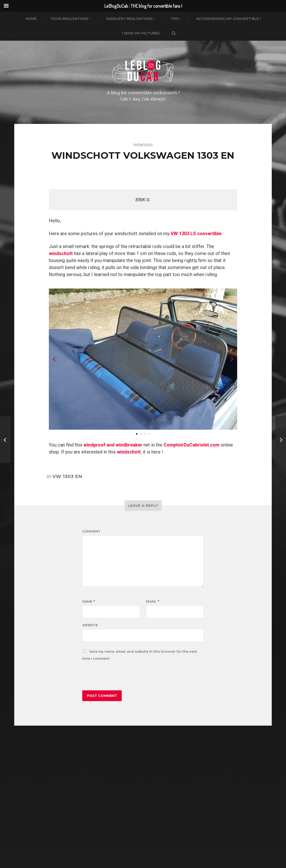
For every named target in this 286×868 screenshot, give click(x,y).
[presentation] (118, 677)
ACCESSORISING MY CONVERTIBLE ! (228, 19)
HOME (31, 19)
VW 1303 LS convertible (196, 234)
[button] (137, 434)
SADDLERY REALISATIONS (130, 19)
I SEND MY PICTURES (141, 33)
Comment (91, 531)
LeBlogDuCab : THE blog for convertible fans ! (152, 845)
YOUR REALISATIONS (70, 19)
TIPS (175, 19)
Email (153, 601)
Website (90, 625)
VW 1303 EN (67, 476)
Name (89, 601)
